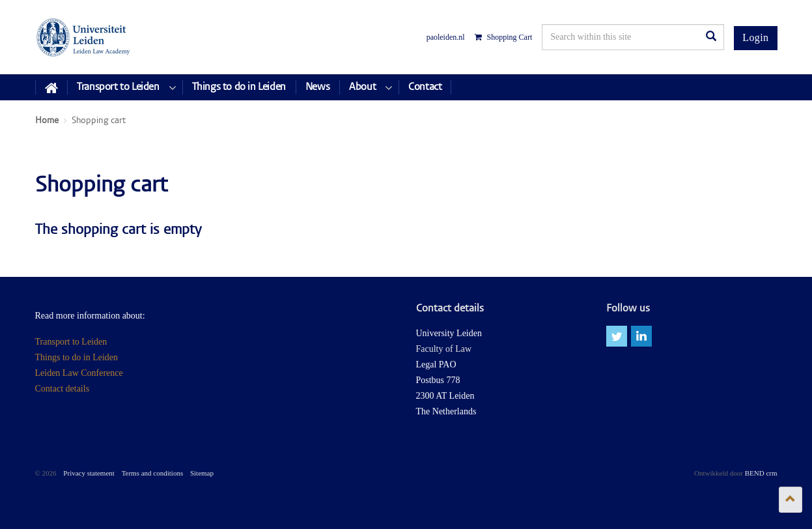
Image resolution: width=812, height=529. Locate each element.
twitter (617, 336)
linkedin (641, 336)
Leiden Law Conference (79, 373)
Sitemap (202, 473)
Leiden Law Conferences (84, 37)
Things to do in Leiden (77, 357)
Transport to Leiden (71, 342)
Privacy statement (89, 473)
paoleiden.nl (446, 37)
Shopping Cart (504, 37)
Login (755, 37)
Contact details (63, 389)
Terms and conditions (153, 473)
